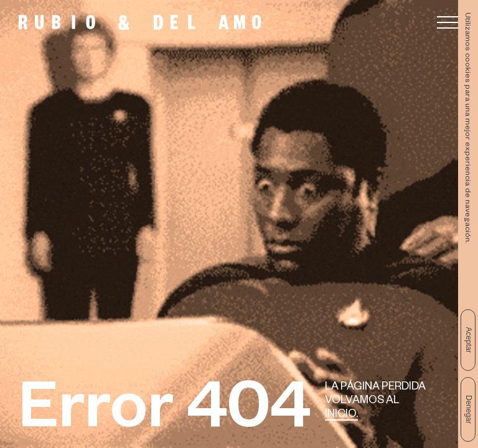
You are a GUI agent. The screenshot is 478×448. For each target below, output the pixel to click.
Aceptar (469, 340)
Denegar (469, 409)
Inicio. (341, 415)
